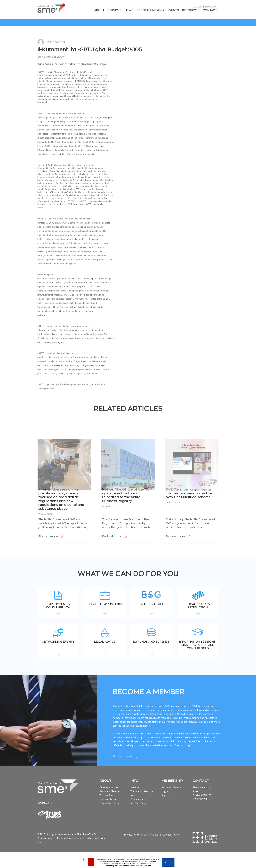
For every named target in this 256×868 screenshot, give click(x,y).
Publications (138, 795)
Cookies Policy (171, 830)
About (105, 10)
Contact (210, 10)
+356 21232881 (201, 795)
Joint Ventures (108, 795)
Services (120, 10)
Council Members (109, 799)
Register (211, 7)
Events (176, 10)
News (134, 10)
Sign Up (166, 791)
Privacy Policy (132, 830)
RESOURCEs (192, 10)
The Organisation (109, 783)
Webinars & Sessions (142, 787)
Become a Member (154, 10)
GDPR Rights (151, 830)
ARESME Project (140, 799)
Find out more (48, 532)
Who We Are (106, 791)
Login (198, 7)
